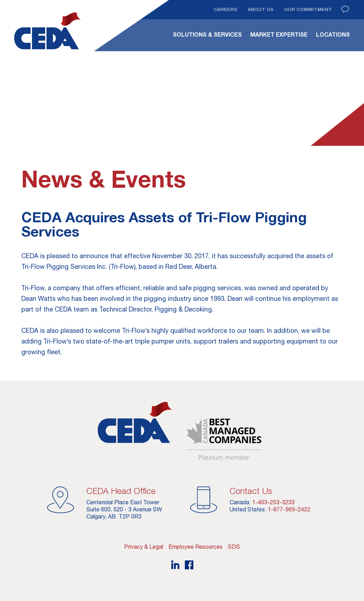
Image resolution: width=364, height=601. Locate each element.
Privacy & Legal (144, 547)
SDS (234, 547)
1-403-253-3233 (273, 502)
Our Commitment (308, 9)
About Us (261, 9)
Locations (333, 34)
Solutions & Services (207, 34)
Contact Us (251, 491)
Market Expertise (279, 34)
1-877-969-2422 (289, 509)
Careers (225, 9)
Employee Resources (196, 547)
